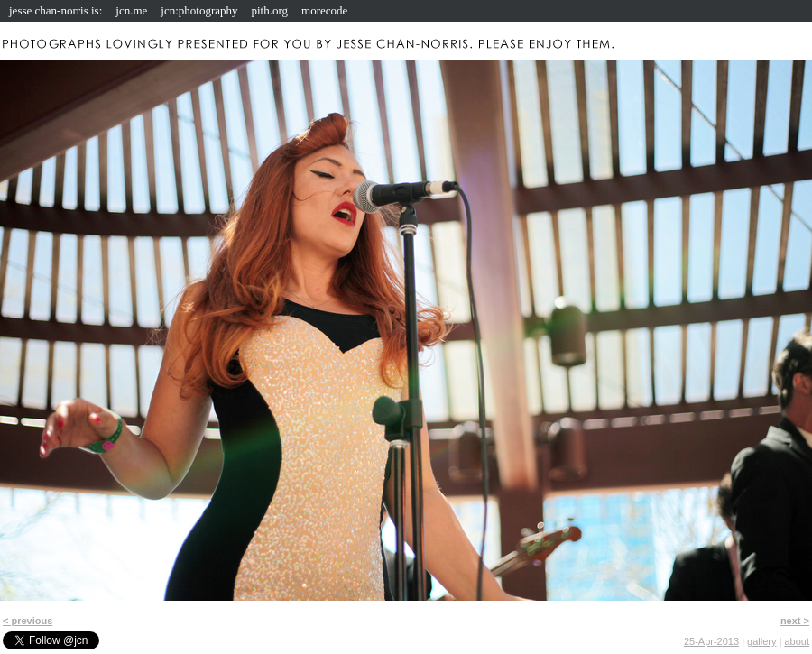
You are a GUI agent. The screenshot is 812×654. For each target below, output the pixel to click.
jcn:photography (199, 10)
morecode (324, 10)
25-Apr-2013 (711, 641)
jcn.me (131, 10)
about (797, 641)
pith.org (270, 10)
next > (795, 621)
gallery (761, 641)
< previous (28, 621)
